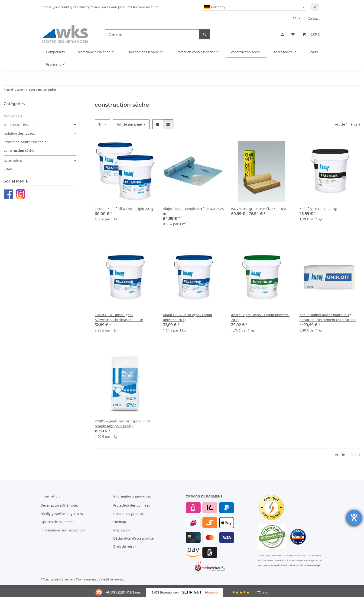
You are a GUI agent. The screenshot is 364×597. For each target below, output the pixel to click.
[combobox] (254, 7)
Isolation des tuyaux (19, 133)
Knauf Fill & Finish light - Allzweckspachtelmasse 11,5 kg (119, 317)
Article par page (129, 124)
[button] (283, 34)
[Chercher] (152, 34)
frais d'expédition (103, 579)
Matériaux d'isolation (20, 125)
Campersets (13, 116)
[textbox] (254, 7)
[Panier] (311, 34)
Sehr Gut (192, 592)
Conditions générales (130, 514)
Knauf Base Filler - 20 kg (318, 209)
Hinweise (211, 592)
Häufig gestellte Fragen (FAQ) (63, 514)
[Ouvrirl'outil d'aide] (354, 517)
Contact (314, 18)
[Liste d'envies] (293, 34)
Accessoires (13, 161)
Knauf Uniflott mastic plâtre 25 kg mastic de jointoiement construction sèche (328, 317)
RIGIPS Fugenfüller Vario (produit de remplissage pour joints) (123, 424)
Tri (101, 124)
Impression (122, 530)
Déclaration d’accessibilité (133, 538)
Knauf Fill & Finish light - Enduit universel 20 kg (188, 317)
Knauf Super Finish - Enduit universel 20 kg (260, 317)
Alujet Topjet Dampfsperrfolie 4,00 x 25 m (193, 211)
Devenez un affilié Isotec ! (60, 505)
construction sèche (19, 151)
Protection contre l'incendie (25, 142)
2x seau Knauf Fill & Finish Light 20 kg (124, 209)
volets (8, 169)
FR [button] (295, 18)
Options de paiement (57, 522)
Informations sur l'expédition (63, 530)
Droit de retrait (125, 546)
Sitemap (120, 522)
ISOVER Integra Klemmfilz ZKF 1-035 (259, 209)
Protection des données (132, 505)
